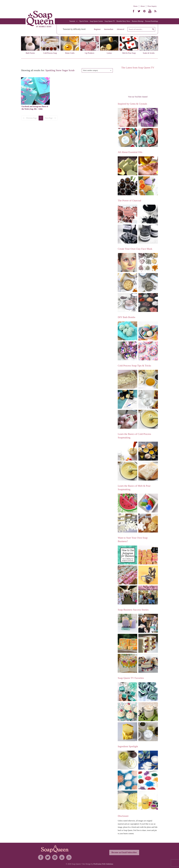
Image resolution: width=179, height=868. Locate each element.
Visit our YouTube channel (138, 97)
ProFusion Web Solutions (103, 864)
